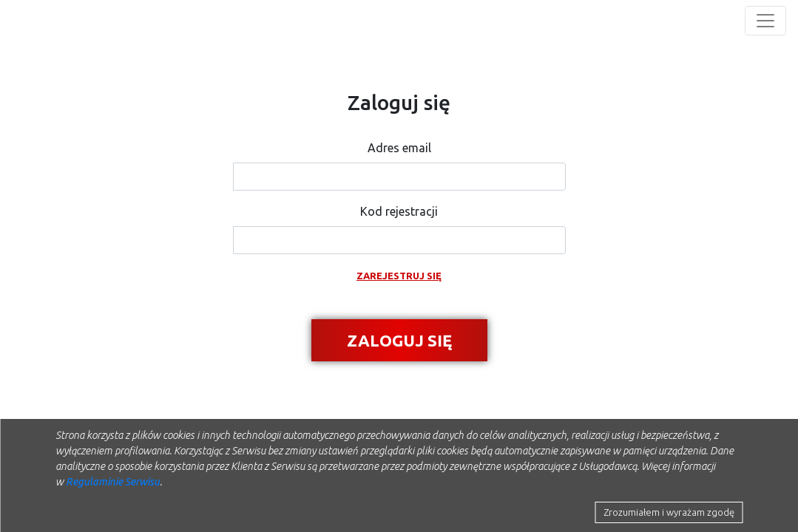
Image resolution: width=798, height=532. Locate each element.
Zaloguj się (399, 340)
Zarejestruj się (399, 276)
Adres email (399, 148)
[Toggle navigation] (765, 21)
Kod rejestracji (399, 211)
